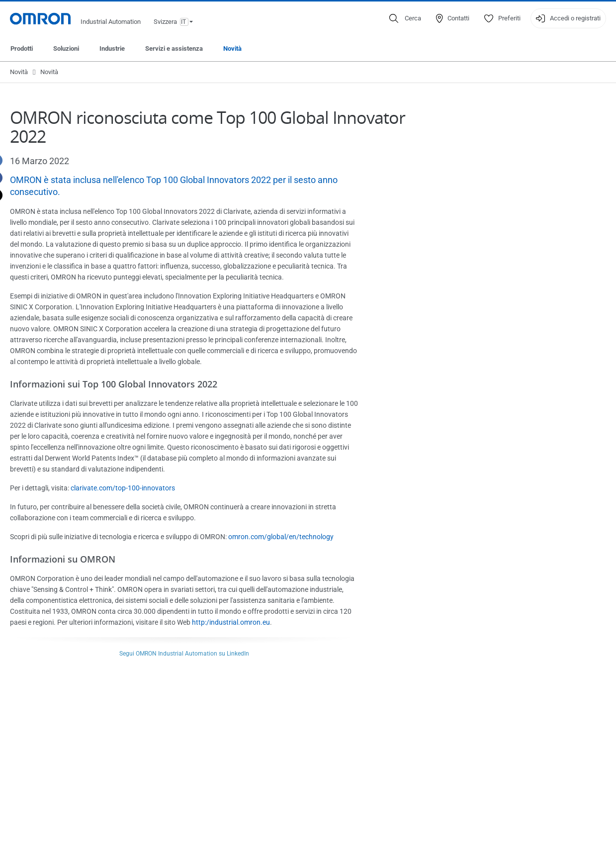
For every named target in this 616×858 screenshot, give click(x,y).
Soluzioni (66, 48)
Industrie (112, 48)
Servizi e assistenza (174, 48)
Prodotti (22, 48)
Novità (232, 48)
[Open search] (405, 18)
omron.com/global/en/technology (281, 537)
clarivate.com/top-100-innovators (123, 488)
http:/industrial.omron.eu (231, 622)
